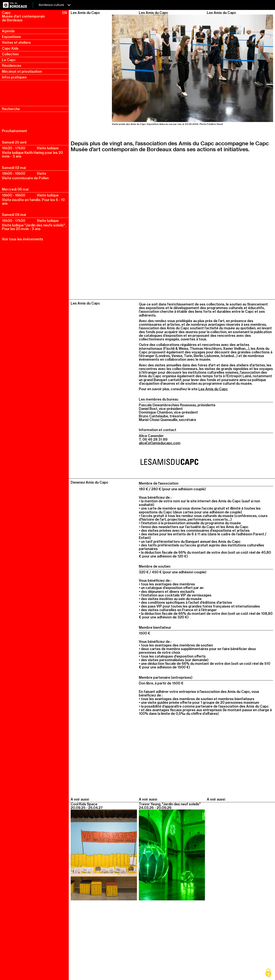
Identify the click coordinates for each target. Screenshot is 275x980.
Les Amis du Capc (213, 389)
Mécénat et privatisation (22, 72)
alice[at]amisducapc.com (160, 443)
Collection (10, 54)
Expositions (11, 37)
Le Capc (9, 60)
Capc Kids (10, 48)
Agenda (8, 31)
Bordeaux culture (55, 5)
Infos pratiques (14, 77)
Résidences (12, 66)
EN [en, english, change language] (65, 13)
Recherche (11, 109)
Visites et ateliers (16, 42)
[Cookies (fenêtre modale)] (268, 973)
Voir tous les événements (23, 239)
